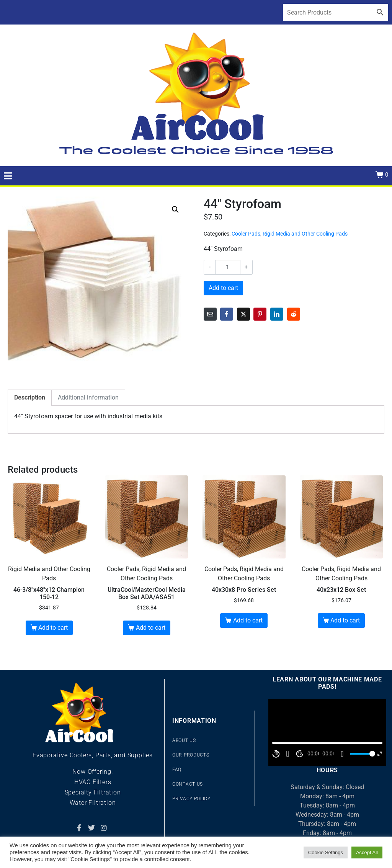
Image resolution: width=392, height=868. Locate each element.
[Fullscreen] (380, 754)
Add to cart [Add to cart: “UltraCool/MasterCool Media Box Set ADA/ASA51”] (151, 628)
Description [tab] (30, 397)
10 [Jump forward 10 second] (300, 753)
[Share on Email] (210, 314)
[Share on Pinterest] (260, 314)
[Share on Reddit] (294, 314)
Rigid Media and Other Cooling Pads (305, 234)
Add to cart (223, 288)
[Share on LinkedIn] (277, 314)
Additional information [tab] (88, 397)
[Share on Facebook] (227, 314)
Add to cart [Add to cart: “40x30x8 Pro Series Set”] (248, 620)
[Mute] (342, 754)
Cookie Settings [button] (326, 852)
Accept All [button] (367, 852)
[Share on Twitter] (243, 314)
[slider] (361, 754)
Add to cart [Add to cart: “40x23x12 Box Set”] (345, 620)
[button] (175, 210)
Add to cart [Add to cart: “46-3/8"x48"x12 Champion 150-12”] (53, 628)
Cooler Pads (246, 234)
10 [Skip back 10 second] (276, 753)
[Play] (288, 754)
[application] (327, 732)
